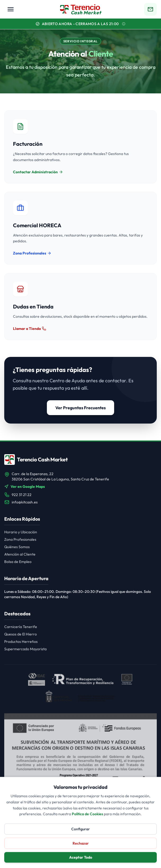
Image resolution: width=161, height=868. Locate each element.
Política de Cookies (87, 827)
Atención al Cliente (20, 554)
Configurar (80, 842)
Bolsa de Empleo (18, 562)
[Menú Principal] (11, 9)
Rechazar (81, 856)
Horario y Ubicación (21, 532)
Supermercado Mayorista (25, 649)
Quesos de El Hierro (21, 634)
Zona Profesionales (32, 253)
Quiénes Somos (17, 547)
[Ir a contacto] (150, 9)
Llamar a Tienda (30, 329)
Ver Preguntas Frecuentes (80, 408)
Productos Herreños (21, 642)
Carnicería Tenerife (21, 627)
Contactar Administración (38, 172)
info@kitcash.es (25, 502)
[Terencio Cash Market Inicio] (81, 9)
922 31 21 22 (22, 495)
